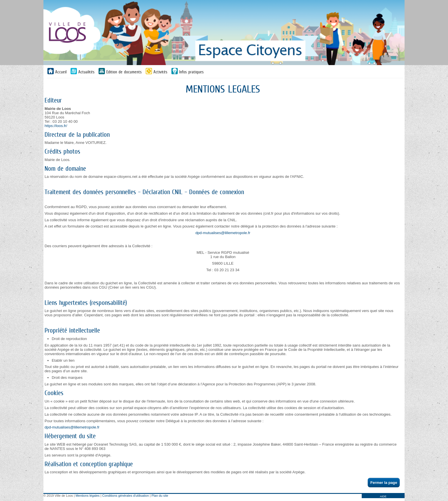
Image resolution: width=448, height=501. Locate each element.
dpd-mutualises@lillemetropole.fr (223, 233)
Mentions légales (88, 496)
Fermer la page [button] (384, 483)
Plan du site (160, 496)
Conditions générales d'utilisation (126, 496)
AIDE (383, 496)
